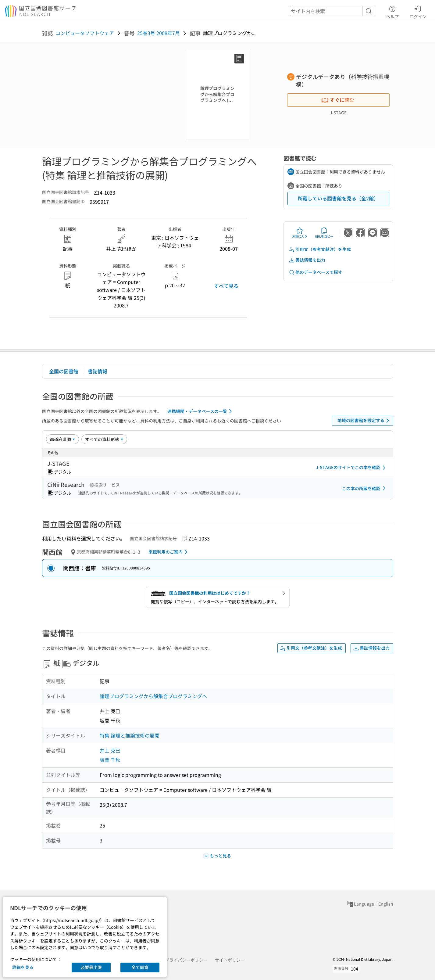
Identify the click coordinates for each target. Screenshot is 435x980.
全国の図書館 (64, 371)
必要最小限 (91, 967)
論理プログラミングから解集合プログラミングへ (153, 696)
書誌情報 (98, 371)
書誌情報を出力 (307, 260)
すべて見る (226, 286)
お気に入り (300, 233)
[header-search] (333, 11)
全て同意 (140, 967)
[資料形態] (104, 439)
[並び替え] (62, 439)
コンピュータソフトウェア (85, 33)
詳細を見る (23, 967)
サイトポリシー (230, 960)
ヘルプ (392, 11)
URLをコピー (324, 233)
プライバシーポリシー (186, 960)
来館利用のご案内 (169, 552)
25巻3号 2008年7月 (159, 33)
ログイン (418, 11)
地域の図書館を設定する (364, 421)
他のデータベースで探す (316, 272)
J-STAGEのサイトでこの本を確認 (352, 468)
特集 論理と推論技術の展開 (130, 735)
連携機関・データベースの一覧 (201, 411)
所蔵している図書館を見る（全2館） (338, 198)
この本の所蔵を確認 (365, 488)
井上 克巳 (110, 750)
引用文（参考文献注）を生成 (320, 249)
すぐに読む (338, 100)
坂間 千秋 (110, 760)
